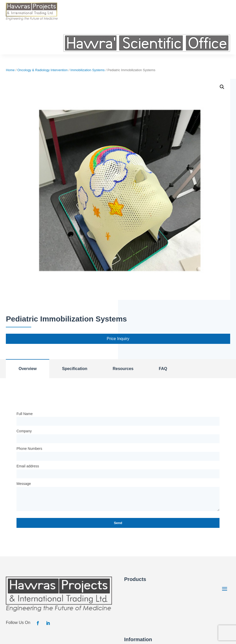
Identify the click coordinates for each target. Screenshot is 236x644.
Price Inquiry (118, 339)
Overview (28, 369)
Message (24, 484)
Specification (75, 369)
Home (10, 70)
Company (24, 431)
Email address (28, 466)
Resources (123, 369)
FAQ (163, 369)
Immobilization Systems (87, 70)
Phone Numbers (29, 449)
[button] (222, 87)
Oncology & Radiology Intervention (42, 70)
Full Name (25, 414)
